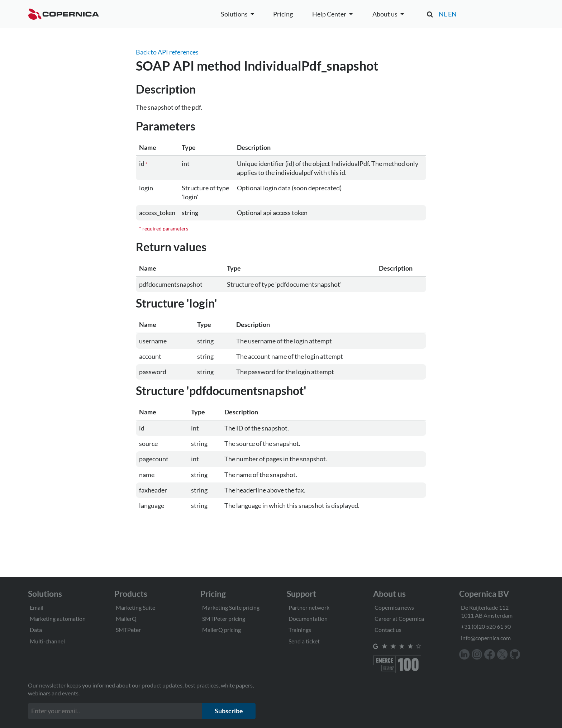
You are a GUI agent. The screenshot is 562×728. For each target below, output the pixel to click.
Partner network (309, 607)
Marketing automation (58, 618)
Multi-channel (47, 641)
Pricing (283, 14)
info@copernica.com (486, 638)
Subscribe (229, 711)
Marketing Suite (135, 607)
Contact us (388, 630)
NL (443, 14)
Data (36, 630)
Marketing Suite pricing (231, 607)
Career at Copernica (399, 618)
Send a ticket (304, 641)
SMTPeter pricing (224, 618)
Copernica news (394, 607)
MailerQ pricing (222, 630)
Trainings (300, 630)
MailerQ (126, 618)
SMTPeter (128, 630)
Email (37, 607)
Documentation (308, 618)
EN (452, 14)
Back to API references (167, 52)
